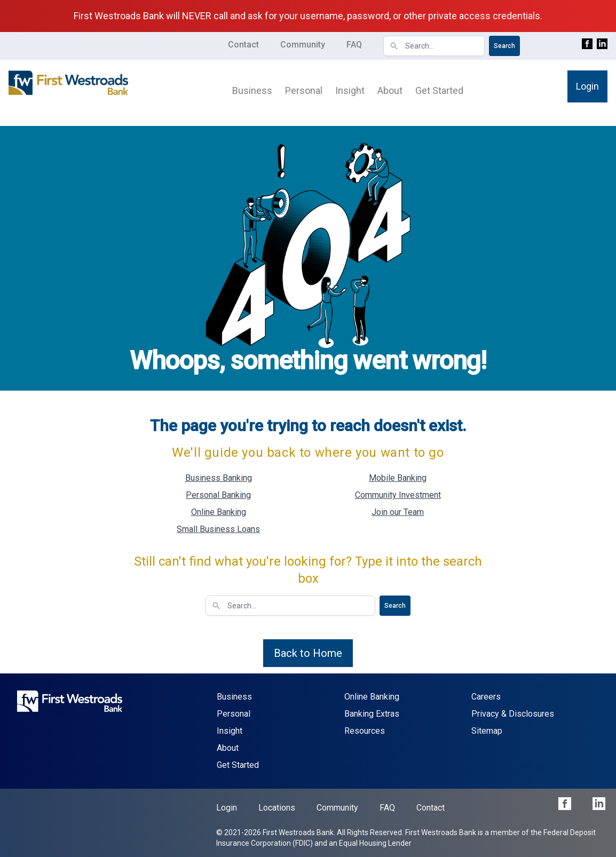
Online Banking (219, 512)
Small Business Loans (218, 529)
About (390, 90)
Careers (486, 697)
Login (587, 86)
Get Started (439, 90)
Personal (304, 90)
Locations (277, 808)
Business (252, 90)
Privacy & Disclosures (513, 714)
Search (504, 46)
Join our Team (398, 512)
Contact (243, 45)
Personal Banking (218, 495)
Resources (365, 731)
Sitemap (487, 731)
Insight (350, 90)
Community (303, 45)
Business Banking (219, 478)
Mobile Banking (398, 478)
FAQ (354, 45)
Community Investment (398, 495)
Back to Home (308, 653)
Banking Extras (372, 714)
